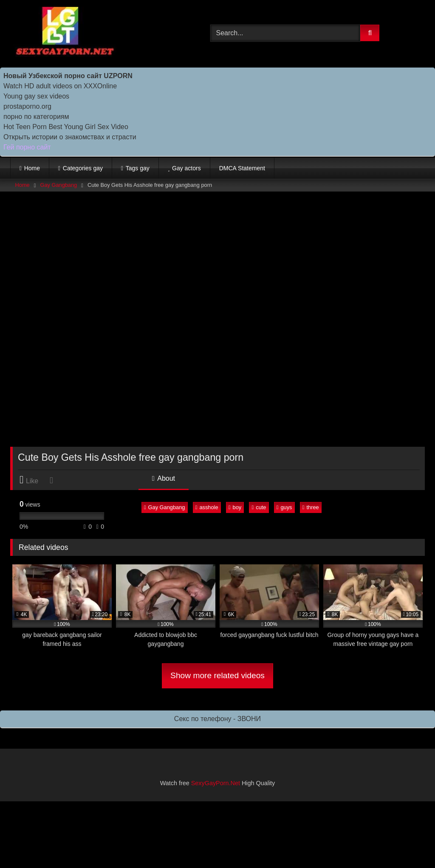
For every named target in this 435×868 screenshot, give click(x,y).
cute (259, 507)
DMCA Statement (242, 168)
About (164, 478)
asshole (207, 507)
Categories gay (83, 168)
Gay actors (186, 168)
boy (235, 507)
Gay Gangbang (58, 185)
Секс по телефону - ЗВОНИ (217, 719)
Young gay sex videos (36, 96)
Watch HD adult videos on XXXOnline (60, 86)
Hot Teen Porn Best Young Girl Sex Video (66, 127)
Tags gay (138, 168)
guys (284, 507)
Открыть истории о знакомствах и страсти (70, 137)
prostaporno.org (27, 106)
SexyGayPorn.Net (216, 783)
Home (32, 168)
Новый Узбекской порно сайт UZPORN (68, 76)
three (311, 507)
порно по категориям (36, 117)
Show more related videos (217, 675)
